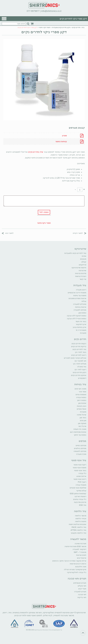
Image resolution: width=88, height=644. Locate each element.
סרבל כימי (82, 426)
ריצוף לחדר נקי (80, 369)
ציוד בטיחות (80, 384)
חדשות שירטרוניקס (79, 268)
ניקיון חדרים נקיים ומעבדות (61, 27)
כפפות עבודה (81, 397)
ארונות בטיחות (81, 307)
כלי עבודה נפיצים (80, 499)
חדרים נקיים (76, 27)
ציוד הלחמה (80, 511)
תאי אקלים (82, 586)
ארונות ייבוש (82, 558)
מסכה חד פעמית (80, 429)
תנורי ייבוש (82, 589)
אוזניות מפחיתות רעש (78, 432)
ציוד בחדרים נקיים (36, 152)
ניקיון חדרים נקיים (80, 372)
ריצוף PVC (82, 482)
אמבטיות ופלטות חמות (78, 524)
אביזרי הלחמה (81, 518)
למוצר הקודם (80, 233)
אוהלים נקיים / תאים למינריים (75, 358)
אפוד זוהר (82, 392)
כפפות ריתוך (82, 400)
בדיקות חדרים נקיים (79, 346)
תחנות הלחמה (81, 521)
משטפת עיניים (81, 394)
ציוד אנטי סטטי (79, 460)
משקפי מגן (82, 423)
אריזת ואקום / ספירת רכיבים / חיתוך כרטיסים (69, 561)
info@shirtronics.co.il (51, 11)
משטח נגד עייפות (80, 295)
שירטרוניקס (80, 249)
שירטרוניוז (82, 270)
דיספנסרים (82, 378)
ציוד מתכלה (82, 367)
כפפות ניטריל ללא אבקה (77, 319)
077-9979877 (33, 11)
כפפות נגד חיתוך (80, 435)
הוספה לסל (44, 212)
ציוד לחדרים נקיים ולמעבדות (75, 253)
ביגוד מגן (83, 418)
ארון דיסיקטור (81, 324)
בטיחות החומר (61, 142)
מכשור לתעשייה (78, 539)
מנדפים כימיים (81, 445)
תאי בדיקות (82, 597)
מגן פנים (83, 420)
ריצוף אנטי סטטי (80, 465)
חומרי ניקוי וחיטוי (45, 27)
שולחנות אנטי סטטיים (78, 488)
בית (83, 27)
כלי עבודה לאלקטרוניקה (77, 572)
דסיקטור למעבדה (79, 549)
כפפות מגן (82, 313)
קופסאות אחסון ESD (78, 493)
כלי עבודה (82, 473)
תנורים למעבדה (80, 592)
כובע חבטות (82, 406)
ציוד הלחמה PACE (79, 527)
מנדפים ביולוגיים (80, 448)
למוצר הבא (8, 233)
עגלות (84, 301)
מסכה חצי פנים (80, 389)
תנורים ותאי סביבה (77, 579)
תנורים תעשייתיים (80, 583)
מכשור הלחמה (81, 516)
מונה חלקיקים (81, 567)
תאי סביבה (82, 594)
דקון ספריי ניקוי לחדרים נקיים (44, 32)
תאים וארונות (81, 555)
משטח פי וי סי (81, 330)
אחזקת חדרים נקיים (79, 375)
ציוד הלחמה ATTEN (78, 530)
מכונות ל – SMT (80, 552)
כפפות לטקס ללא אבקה (77, 316)
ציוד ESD (83, 505)
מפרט (64, 136)
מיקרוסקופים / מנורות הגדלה (75, 569)
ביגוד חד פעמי (81, 321)
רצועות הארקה (80, 496)
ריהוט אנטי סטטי (80, 479)
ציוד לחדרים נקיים (79, 349)
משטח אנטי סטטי (80, 468)
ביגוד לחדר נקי (81, 352)
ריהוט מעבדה (81, 290)
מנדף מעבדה (81, 454)
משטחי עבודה (81, 485)
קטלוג (84, 262)
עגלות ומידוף (81, 491)
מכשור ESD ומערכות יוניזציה (75, 546)
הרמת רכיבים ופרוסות (78, 564)
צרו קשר (83, 279)
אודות (84, 256)
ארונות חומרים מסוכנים (77, 298)
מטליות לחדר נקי (80, 364)
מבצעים (83, 259)
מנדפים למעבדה (80, 310)
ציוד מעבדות (80, 285)
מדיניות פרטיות (81, 273)
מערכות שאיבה (80, 543)
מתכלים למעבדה (80, 304)
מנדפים (82, 441)
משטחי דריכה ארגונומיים (77, 293)
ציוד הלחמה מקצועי (79, 533)
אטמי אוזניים (81, 409)
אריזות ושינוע (81, 476)
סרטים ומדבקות (80, 502)
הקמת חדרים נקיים (79, 344)
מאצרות (83, 333)
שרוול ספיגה (81, 415)
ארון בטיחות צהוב (79, 327)
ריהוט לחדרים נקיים (79, 355)
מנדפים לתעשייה (80, 451)
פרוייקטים (83, 265)
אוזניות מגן (82, 403)
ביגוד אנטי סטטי (80, 470)
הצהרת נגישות (81, 276)
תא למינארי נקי (80, 361)
